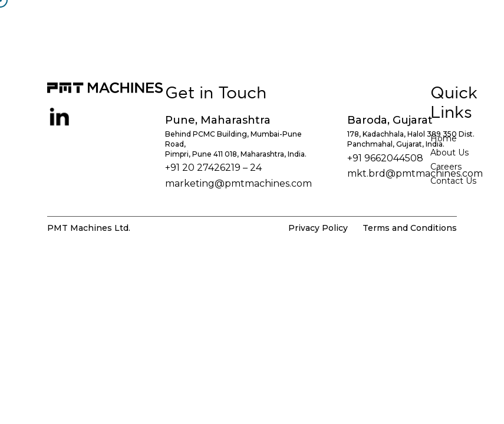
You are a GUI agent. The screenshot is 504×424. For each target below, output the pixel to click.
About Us (449, 153)
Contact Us (453, 181)
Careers (446, 167)
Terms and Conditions (410, 228)
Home (444, 138)
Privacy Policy (318, 228)
